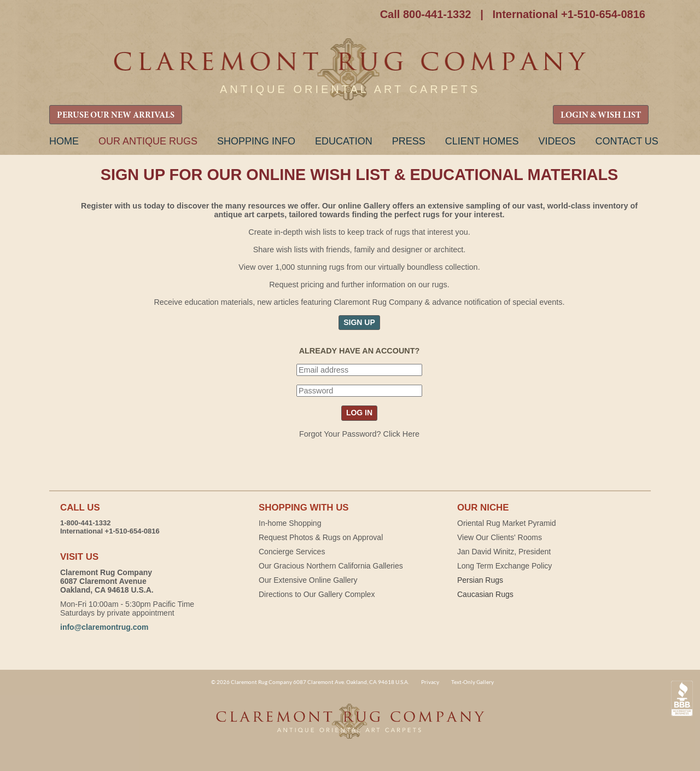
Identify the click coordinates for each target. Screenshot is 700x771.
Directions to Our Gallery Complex (317, 594)
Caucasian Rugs (485, 594)
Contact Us (626, 141)
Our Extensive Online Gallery (308, 580)
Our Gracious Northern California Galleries (331, 566)
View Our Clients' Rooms (500, 537)
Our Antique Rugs (148, 141)
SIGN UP (359, 322)
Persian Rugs (480, 580)
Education (344, 141)
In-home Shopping (290, 523)
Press (409, 141)
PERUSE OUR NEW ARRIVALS (116, 115)
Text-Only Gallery (472, 682)
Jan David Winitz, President (504, 552)
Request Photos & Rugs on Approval (321, 537)
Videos (557, 141)
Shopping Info (256, 141)
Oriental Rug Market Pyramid (507, 523)
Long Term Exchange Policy (504, 566)
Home (64, 141)
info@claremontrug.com (104, 627)
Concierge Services (292, 552)
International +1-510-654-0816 (569, 14)
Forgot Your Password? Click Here (359, 434)
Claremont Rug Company (350, 70)
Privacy (430, 682)
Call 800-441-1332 (426, 14)
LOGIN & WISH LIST (601, 115)
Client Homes (482, 141)
